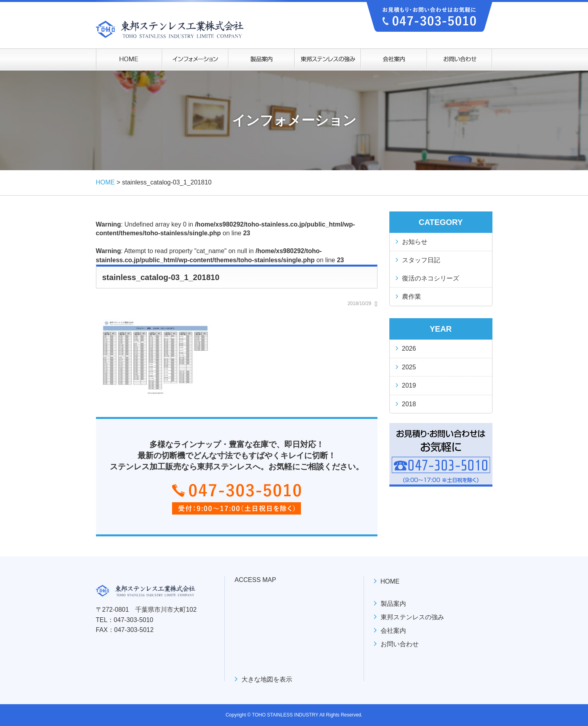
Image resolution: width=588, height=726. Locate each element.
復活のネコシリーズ (431, 278)
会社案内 (393, 631)
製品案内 (393, 604)
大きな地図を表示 (267, 679)
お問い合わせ (400, 644)
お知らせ (415, 242)
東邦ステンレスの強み (412, 617)
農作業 (412, 297)
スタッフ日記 (421, 260)
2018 (409, 404)
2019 (409, 385)
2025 (409, 367)
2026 (409, 349)
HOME (390, 581)
